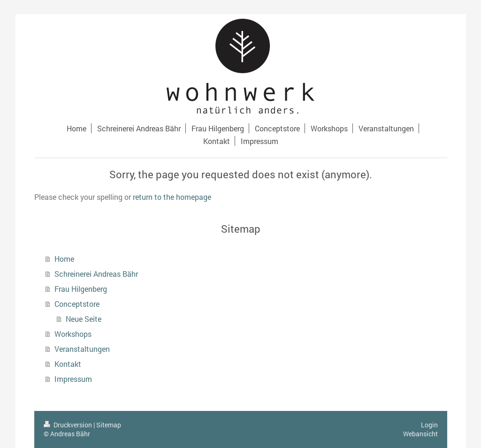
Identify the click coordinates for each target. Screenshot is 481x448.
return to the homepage (172, 197)
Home (64, 259)
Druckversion (69, 425)
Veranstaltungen (82, 349)
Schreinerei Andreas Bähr (96, 274)
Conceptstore (77, 304)
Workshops (73, 334)
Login (429, 425)
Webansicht (420, 434)
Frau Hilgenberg (81, 289)
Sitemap (109, 425)
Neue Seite (84, 319)
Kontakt (68, 364)
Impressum (73, 379)
